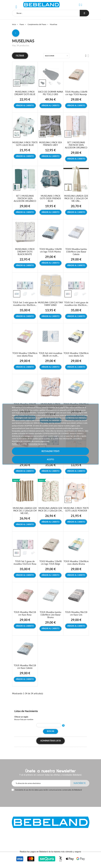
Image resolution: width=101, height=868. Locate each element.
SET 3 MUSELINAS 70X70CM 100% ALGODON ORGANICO (76, 145)
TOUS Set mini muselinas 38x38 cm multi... (50, 354)
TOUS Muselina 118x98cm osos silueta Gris (76, 354)
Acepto (50, 459)
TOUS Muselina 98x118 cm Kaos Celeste (25, 667)
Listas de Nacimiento (26, 711)
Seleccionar (50, 56)
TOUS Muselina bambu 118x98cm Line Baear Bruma (50, 615)
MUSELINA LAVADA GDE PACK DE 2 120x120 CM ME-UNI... (76, 198)
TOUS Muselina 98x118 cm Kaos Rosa (25, 613)
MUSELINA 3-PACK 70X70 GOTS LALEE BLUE (25, 144)
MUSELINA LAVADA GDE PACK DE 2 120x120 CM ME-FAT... (25, 511)
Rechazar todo (50, 451)
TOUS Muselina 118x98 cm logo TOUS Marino (50, 250)
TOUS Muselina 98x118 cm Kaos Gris (76, 613)
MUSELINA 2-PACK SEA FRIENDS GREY (50, 144)
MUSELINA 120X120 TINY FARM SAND (50, 304)
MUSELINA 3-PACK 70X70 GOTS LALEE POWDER (76, 509)
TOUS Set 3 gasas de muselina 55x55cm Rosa (25, 563)
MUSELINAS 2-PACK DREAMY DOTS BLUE (25, 93)
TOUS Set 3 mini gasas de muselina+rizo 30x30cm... (25, 304)
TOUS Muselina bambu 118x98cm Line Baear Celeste (76, 252)
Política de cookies (20, 444)
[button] (79, 5)
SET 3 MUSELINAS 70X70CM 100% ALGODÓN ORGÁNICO (25, 198)
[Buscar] (46, 13)
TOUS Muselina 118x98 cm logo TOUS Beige (50, 563)
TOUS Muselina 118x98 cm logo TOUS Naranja (76, 93)
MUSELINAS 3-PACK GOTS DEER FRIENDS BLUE (50, 198)
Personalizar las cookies (38, 444)
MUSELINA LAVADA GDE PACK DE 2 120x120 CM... (50, 509)
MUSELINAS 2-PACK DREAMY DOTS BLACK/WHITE (25, 252)
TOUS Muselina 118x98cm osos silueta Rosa (25, 354)
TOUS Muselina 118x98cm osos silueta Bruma (76, 563)
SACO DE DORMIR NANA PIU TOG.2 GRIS (50, 93)
